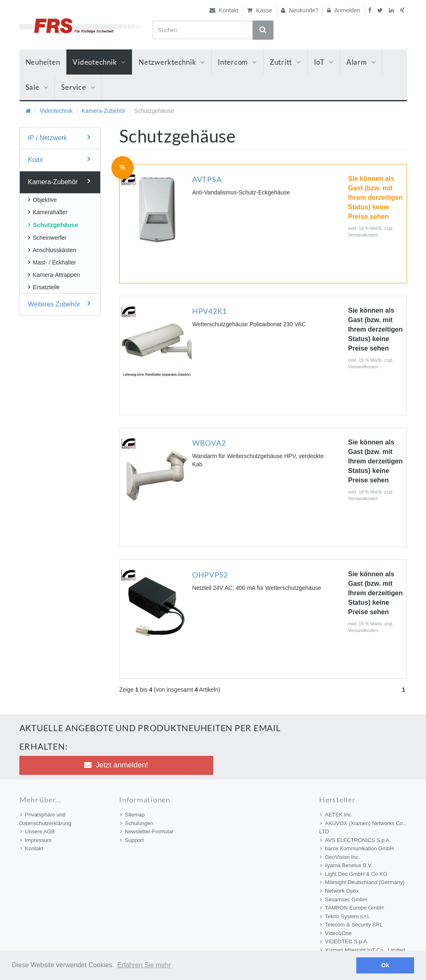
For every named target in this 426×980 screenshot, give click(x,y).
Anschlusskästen (52, 250)
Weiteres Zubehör (59, 304)
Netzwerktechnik (172, 62)
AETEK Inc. (336, 815)
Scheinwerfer (47, 238)
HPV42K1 (209, 311)
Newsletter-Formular (147, 831)
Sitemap (132, 815)
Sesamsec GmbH (344, 899)
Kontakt (224, 10)
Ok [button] (385, 965)
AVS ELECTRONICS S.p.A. (355, 840)
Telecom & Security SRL (351, 925)
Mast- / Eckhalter (52, 262)
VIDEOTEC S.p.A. (344, 941)
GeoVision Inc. (340, 857)
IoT (324, 62)
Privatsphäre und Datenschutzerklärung (45, 819)
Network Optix (339, 891)
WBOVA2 (209, 443)
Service (78, 87)
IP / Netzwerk (59, 137)
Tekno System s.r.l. (345, 916)
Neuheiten (43, 62)
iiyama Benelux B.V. (346, 865)
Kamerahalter (48, 212)
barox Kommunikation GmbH (357, 848)
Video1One (336, 933)
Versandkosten (363, 235)
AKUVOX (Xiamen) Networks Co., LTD (362, 828)
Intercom (237, 62)
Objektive (42, 200)
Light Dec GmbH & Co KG (354, 874)
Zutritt (285, 62)
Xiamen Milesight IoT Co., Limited (362, 950)
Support (132, 840)
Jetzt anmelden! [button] (116, 765)
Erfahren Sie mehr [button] (144, 965)
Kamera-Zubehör (104, 111)
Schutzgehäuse (53, 225)
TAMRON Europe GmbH (352, 908)
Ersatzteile (44, 287)
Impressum (36, 840)
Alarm (361, 62)
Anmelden (344, 10)
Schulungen (137, 823)
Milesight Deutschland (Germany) (362, 882)
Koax (59, 159)
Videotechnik (99, 62)
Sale (37, 87)
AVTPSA (207, 179)
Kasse (260, 10)
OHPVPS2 (210, 575)
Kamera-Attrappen (54, 275)
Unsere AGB (38, 831)
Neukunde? (300, 10)
